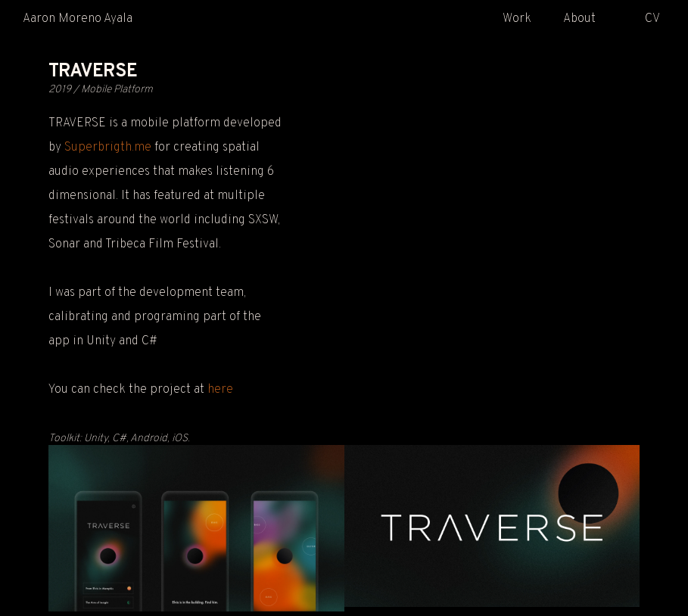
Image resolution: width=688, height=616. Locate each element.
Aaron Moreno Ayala (78, 19)
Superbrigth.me (108, 148)
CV (652, 19)
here (220, 390)
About (579, 19)
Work (517, 19)
